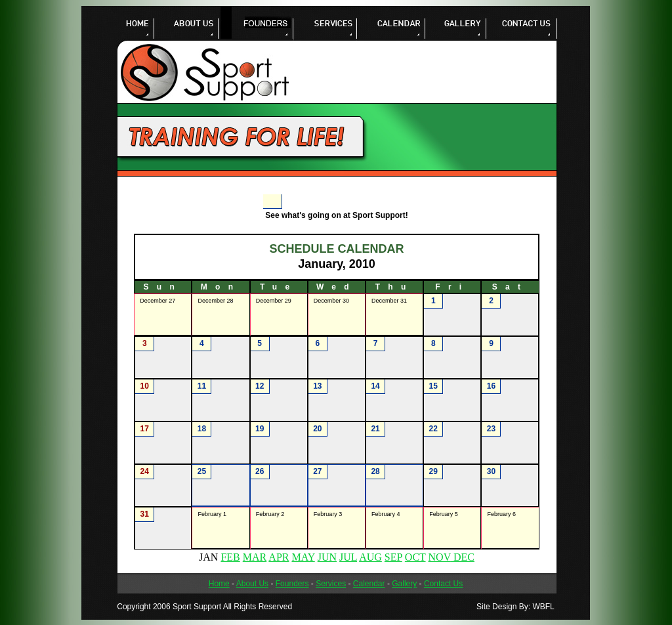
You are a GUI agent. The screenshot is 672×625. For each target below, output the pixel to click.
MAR (255, 557)
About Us (252, 584)
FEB (230, 557)
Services (331, 584)
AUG (370, 557)
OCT (415, 557)
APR (279, 557)
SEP (393, 557)
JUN (327, 557)
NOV (440, 557)
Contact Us (443, 584)
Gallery (404, 584)
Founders (292, 584)
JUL (348, 557)
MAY (303, 557)
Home (219, 584)
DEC (463, 557)
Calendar (369, 584)
